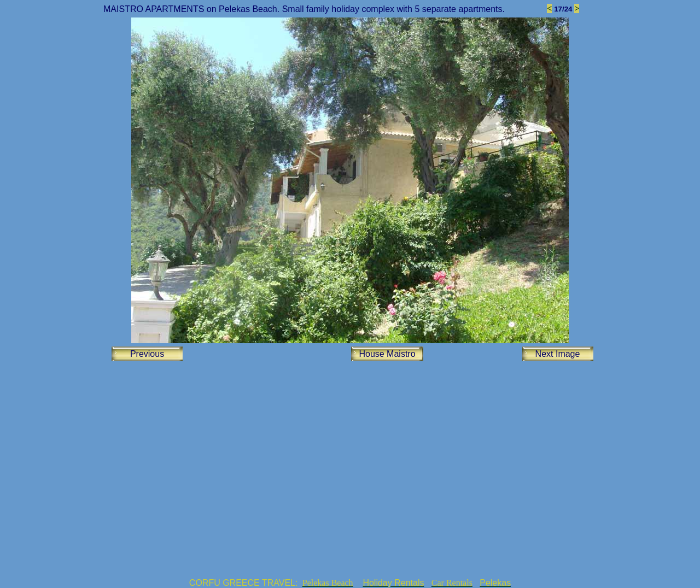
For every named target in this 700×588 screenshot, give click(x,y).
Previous (147, 354)
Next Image (558, 354)
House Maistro (387, 354)
